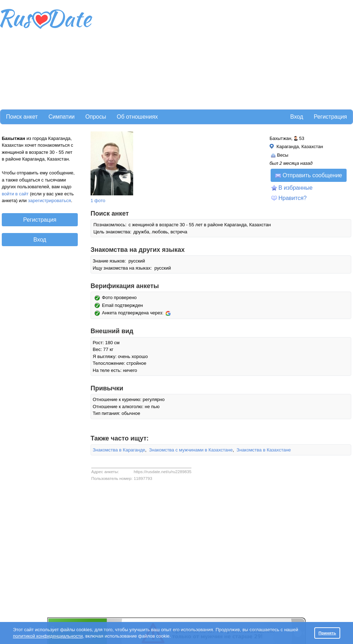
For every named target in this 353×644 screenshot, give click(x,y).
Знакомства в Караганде (119, 450)
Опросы (96, 117)
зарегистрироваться (50, 201)
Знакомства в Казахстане (264, 450)
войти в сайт (15, 194)
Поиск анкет (22, 117)
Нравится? (293, 198)
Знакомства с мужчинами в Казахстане (191, 450)
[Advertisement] (189, 54)
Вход (297, 117)
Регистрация (330, 117)
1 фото (98, 201)
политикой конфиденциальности (48, 636)
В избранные (295, 188)
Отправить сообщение (309, 175)
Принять (327, 633)
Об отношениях (137, 117)
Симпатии (61, 117)
